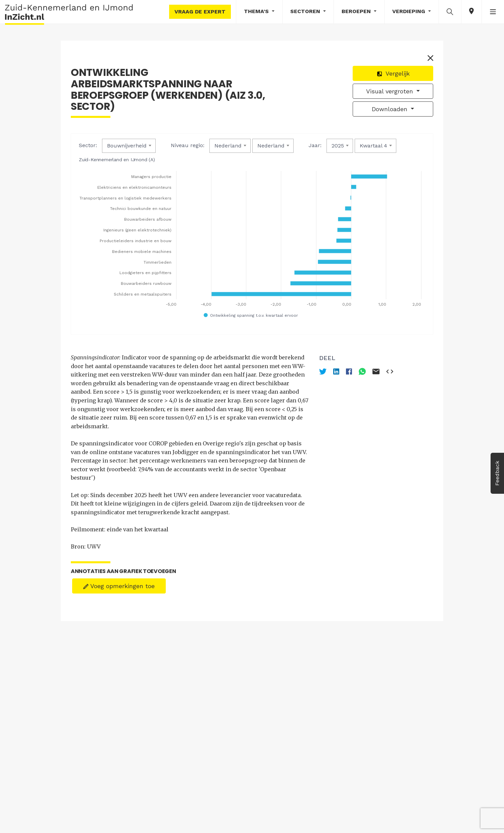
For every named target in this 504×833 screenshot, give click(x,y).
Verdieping (410, 11)
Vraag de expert (200, 12)
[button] (450, 11)
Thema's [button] (257, 11)
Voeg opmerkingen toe (119, 586)
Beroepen (357, 11)
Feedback (497, 473)
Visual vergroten (391, 91)
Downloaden (391, 109)
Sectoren (306, 11)
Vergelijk (393, 73)
